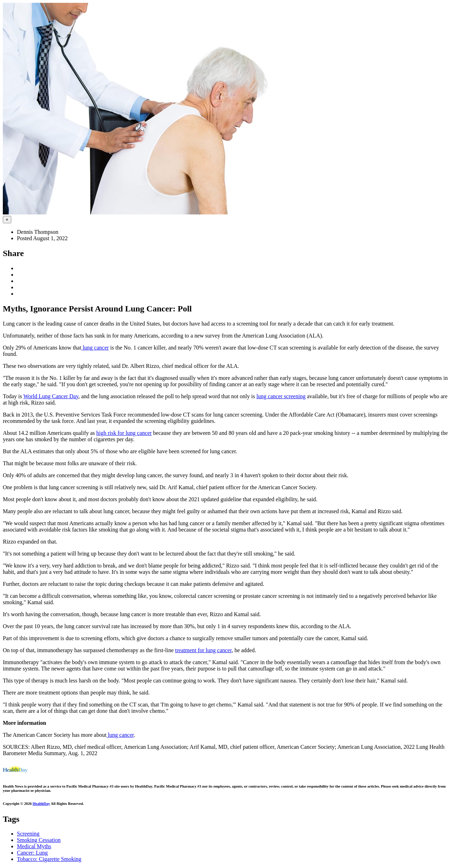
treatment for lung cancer (203, 650)
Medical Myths (34, 846)
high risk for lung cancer (124, 433)
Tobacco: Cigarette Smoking (49, 859)
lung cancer (95, 348)
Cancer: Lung (32, 853)
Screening (28, 834)
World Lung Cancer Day (51, 396)
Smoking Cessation (39, 840)
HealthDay (41, 803)
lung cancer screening (281, 396)
